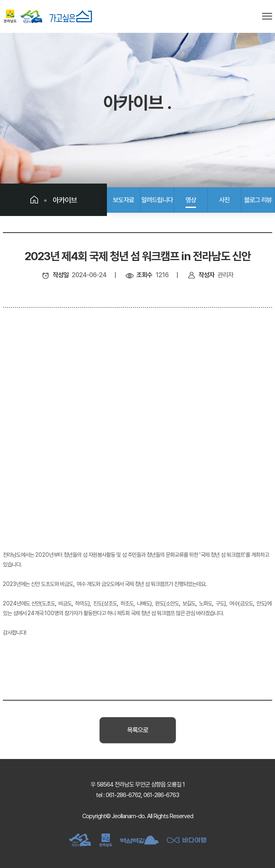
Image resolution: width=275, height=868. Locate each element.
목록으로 (138, 730)
